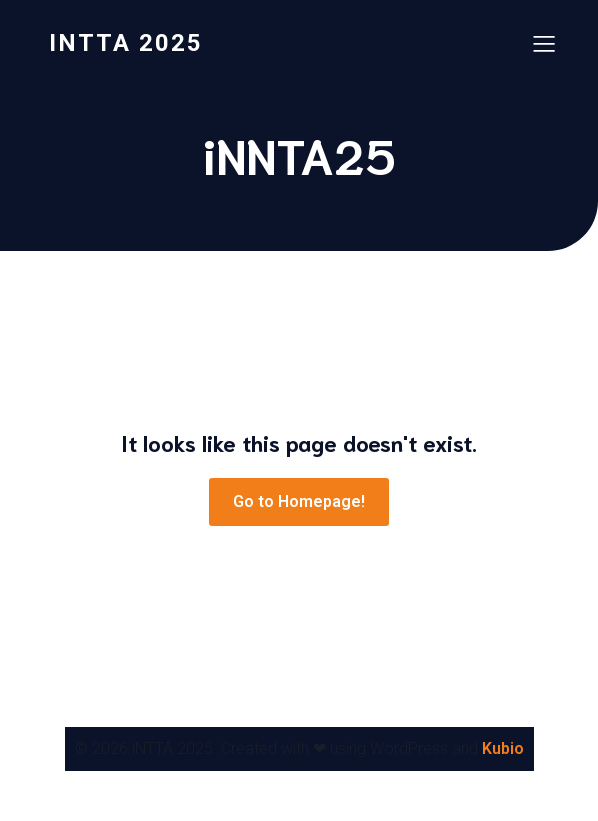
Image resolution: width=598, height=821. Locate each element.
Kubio (503, 748)
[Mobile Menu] (544, 43)
